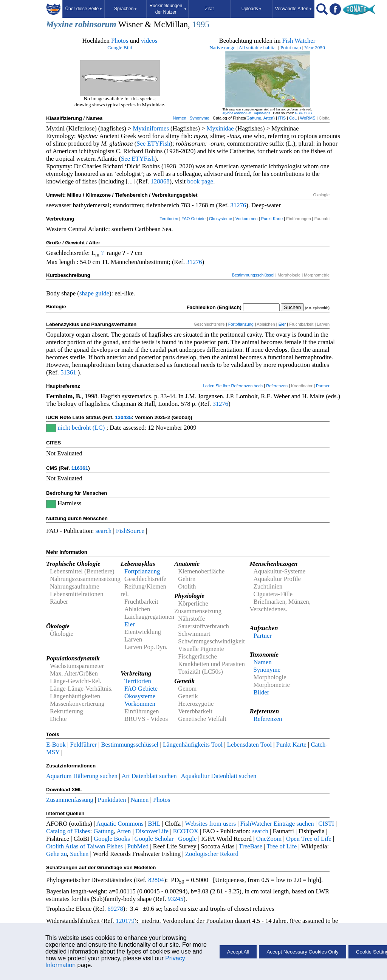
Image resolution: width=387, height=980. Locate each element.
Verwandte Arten (293, 9)
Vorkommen (247, 219)
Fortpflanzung (241, 324)
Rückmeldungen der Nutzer (168, 9)
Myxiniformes (151, 128)
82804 (156, 880)
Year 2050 (315, 47)
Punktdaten (112, 800)
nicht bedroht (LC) (81, 428)
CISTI (326, 824)
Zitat (209, 9)
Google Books (112, 839)
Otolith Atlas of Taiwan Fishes (84, 846)
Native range (222, 47)
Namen (180, 118)
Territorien (169, 219)
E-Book (56, 745)
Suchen (79, 854)
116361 (80, 468)
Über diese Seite (83, 9)
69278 (115, 909)
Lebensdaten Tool (249, 745)
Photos (120, 41)
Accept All (238, 952)
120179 (125, 921)
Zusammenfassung (70, 800)
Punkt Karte (272, 219)
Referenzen (277, 386)
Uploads (251, 9)
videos (149, 41)
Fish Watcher (299, 41)
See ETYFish (153, 144)
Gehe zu (57, 854)
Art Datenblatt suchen (149, 776)
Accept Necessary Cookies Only (302, 952)
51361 (68, 372)
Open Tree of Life (309, 839)
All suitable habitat (258, 47)
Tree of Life (282, 846)
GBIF (299, 113)
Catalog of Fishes (68, 831)
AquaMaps (262, 113)
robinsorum (96, 24)
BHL (154, 824)
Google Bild (120, 47)
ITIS (282, 118)
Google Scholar (154, 839)
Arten (268, 118)
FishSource (130, 531)
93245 (176, 899)
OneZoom (269, 839)
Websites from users (211, 824)
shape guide (94, 293)
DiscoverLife (152, 831)
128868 (160, 181)
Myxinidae (220, 128)
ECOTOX (186, 831)
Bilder (262, 692)
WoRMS (308, 118)
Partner (323, 386)
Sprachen (125, 9)
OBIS (308, 113)
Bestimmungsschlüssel (253, 275)
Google (187, 839)
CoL (293, 118)
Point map (291, 47)
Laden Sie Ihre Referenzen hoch (233, 386)
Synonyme (200, 118)
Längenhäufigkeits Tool (193, 745)
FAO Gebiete (193, 219)
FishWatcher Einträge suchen (277, 824)
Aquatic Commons (120, 824)
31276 (238, 205)
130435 (123, 417)
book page (200, 181)
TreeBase (251, 846)
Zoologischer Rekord (212, 854)
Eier (282, 324)
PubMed (138, 846)
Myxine (59, 24)
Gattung (254, 118)
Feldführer (84, 745)
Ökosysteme (221, 219)
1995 (200, 24)
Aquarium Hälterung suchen (82, 776)
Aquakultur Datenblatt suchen (218, 776)
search (104, 531)
